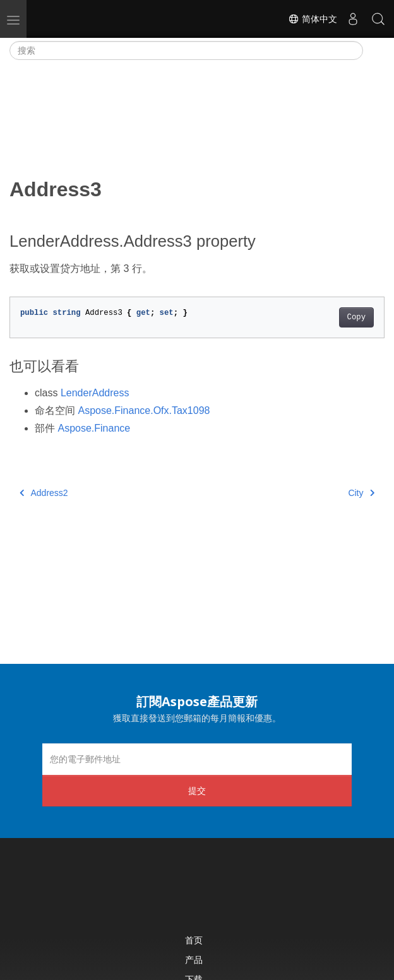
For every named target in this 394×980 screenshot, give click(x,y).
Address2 (44, 493)
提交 (197, 790)
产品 (194, 959)
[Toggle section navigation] (374, 50)
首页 (194, 940)
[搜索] (186, 50)
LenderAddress (95, 393)
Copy (356, 317)
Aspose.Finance (94, 428)
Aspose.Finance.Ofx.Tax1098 (144, 410)
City (361, 493)
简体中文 (313, 19)
